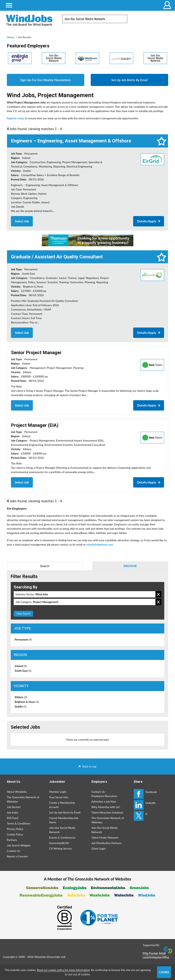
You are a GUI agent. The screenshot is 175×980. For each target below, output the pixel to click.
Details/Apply (147, 221)
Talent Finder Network (105, 837)
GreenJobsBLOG (59, 843)
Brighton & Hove (27, 702)
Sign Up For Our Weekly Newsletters (46, 80)
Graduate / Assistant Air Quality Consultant (57, 257)
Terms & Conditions (19, 823)
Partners (12, 840)
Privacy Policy (15, 829)
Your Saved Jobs (59, 797)
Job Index (13, 812)
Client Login (99, 848)
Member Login (58, 792)
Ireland (21, 666)
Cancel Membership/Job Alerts (64, 820)
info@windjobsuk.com (100, 544)
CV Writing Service (60, 848)
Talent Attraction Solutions (107, 812)
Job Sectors (14, 807)
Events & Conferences (62, 837)
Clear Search (23, 614)
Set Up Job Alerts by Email (65, 812)
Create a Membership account (62, 805)
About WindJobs (17, 792)
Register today (16, 118)
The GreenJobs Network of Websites (23, 799)
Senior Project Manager (36, 353)
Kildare (21, 697)
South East (23, 671)
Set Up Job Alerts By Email (129, 80)
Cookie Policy (15, 834)
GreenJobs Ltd (56, 957)
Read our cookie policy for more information (63, 970)
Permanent (23, 639)
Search (45, 566)
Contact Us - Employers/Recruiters (104, 794)
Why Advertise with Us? (106, 807)
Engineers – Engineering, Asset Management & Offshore (71, 141)
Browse (130, 566)
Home (11, 37)
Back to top (89, 766)
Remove (158, 594)
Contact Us (13, 851)
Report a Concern (17, 856)
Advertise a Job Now (104, 801)
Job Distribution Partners (107, 843)
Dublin (21, 706)
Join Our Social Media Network (62, 830)
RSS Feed (12, 818)
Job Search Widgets (19, 845)
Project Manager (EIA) (35, 425)
